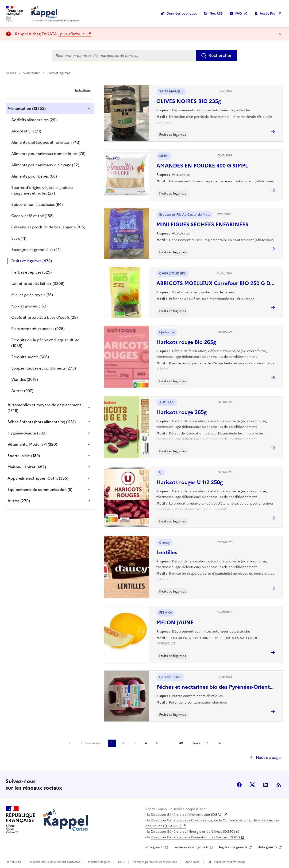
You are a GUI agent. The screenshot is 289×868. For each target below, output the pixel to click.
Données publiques (182, 14)
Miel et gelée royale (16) (32, 295)
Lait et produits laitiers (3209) (38, 283)
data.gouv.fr (268, 847)
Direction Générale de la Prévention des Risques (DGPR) (195, 837)
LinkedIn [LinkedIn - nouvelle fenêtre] (266, 785)
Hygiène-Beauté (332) (27, 433)
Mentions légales (99, 862)
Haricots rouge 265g (181, 412)
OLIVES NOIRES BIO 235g (189, 101)
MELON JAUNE (175, 623)
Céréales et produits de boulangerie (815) (48, 227)
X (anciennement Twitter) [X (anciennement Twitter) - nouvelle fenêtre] (252, 785)
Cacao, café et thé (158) (32, 216)
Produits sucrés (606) (30, 357)
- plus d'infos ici (72, 34)
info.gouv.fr (155, 847)
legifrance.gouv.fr (233, 847)
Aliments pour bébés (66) (34, 176)
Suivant (198, 743)
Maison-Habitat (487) (27, 467)
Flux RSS (216, 14)
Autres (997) (22, 391)
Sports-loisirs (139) (24, 456)
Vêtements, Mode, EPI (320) (32, 444)
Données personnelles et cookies (155, 862)
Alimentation (32, 73)
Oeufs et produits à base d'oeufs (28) (44, 317)
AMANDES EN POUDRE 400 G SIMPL (202, 166)
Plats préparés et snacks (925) (38, 329)
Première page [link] (70, 743)
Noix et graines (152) (29, 306)
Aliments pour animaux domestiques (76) (48, 154)
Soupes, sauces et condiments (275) (44, 368)
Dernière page (220, 743)
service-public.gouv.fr (192, 847)
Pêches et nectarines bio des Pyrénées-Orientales (218, 687)
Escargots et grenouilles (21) (36, 250)
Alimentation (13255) (27, 108)
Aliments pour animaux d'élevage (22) (45, 165)
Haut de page (268, 757)
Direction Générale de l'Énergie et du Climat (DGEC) (193, 832)
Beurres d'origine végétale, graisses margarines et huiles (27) (42, 190)
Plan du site (13, 862)
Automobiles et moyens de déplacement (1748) (44, 408)
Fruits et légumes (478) (32, 261)
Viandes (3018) (25, 379)
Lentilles (167, 552)
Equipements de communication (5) (40, 490)
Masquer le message (280, 34)
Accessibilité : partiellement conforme (54, 862)
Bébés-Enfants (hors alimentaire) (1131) (42, 422)
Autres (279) (19, 501)
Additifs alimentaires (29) (34, 120)
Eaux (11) (19, 238)
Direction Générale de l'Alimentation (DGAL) (187, 815)
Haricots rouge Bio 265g (186, 342)
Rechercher (220, 55)
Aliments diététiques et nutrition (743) (46, 142)
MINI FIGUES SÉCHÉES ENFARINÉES (202, 225)
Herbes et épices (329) (31, 272)
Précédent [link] (93, 743)
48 (181, 743)
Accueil (11, 73)
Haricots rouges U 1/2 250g (190, 482)
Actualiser (83, 90)
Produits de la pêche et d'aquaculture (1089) (45, 343)
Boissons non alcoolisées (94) (37, 204)
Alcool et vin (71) (26, 131)
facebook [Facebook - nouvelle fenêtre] (239, 785)
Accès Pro (268, 14)
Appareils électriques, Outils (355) (38, 478)
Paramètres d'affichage (230, 862)
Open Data (192, 862)
